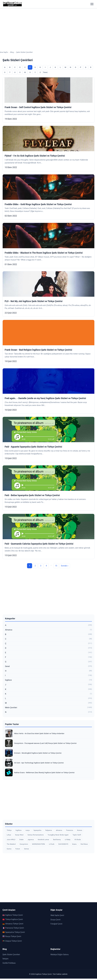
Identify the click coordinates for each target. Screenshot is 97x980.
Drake (21, 840)
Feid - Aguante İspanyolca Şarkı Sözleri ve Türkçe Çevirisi (33, 447)
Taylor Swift (77, 835)
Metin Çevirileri (48, 708)
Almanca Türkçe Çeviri (13, 924)
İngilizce (48, 680)
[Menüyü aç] (92, 4)
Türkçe (9, 830)
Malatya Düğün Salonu (60, 955)
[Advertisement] (48, 27)
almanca (59, 830)
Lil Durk (52, 844)
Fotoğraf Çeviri (56, 924)
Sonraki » (65, 566)
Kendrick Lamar (43, 840)
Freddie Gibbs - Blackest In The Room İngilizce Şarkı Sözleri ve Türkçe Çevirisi (44, 253)
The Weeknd (11, 844)
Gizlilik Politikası (9, 963)
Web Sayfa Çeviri (57, 915)
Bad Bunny (57, 840)
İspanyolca (37, 830)
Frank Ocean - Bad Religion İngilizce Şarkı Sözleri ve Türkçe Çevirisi (38, 350)
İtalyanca (49, 830)
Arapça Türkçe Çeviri (12, 941)
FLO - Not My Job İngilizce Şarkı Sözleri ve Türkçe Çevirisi (34, 301)
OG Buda (78, 840)
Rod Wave (84, 844)
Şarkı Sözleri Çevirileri (11, 955)
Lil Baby (68, 840)
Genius (26, 849)
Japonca (31, 840)
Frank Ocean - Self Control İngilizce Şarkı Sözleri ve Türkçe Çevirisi (38, 107)
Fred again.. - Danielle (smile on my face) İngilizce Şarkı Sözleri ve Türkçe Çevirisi (45, 398)
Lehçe (9, 835)
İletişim (5, 959)
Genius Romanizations (36, 835)
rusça (28, 830)
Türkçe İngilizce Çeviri (13, 919)
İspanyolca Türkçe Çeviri (14, 932)
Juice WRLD (11, 840)
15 (56, 566)
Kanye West (19, 835)
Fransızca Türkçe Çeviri (13, 928)
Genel (48, 666)
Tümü (45, 72)
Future (18, 849)
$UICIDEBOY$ (63, 844)
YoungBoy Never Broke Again (58, 835)
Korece (80, 830)
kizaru (74, 844)
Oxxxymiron (24, 844)
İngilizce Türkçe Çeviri (13, 915)
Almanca (48, 630)
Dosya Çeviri (56, 920)
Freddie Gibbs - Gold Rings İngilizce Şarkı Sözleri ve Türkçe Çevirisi (38, 204)
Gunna (9, 849)
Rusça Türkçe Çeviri (12, 936)
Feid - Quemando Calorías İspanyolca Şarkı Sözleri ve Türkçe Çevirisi (39, 544)
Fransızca (70, 830)
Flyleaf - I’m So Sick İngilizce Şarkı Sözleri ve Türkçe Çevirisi (35, 156)
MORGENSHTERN (38, 844)
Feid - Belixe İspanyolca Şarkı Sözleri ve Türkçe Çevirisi (32, 495)
